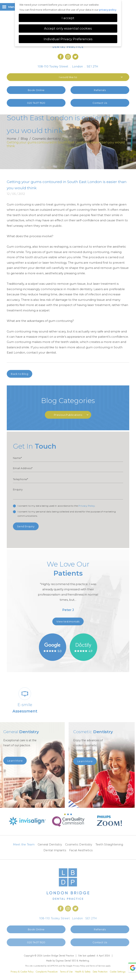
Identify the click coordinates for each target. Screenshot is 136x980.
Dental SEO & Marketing (77, 961)
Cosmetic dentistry (46, 139)
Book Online (36, 90)
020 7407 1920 (36, 103)
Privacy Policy (87, 506)
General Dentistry (50, 845)
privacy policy (108, 10)
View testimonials (68, 621)
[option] (68, 588)
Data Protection (100, 972)
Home (11, 139)
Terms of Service (97, 966)
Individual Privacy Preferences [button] (68, 39)
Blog (24, 139)
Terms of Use (66, 972)
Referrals (100, 90)
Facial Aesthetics (81, 850)
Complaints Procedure (47, 972)
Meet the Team (24, 845)
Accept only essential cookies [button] (68, 28)
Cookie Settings (118, 972)
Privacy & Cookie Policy (22, 972)
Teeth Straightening (109, 845)
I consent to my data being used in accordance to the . (57, 506)
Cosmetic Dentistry (79, 845)
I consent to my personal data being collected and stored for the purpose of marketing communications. (67, 514)
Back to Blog (20, 374)
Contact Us (100, 103)
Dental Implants (55, 850)
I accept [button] (68, 18)
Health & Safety (83, 972)
